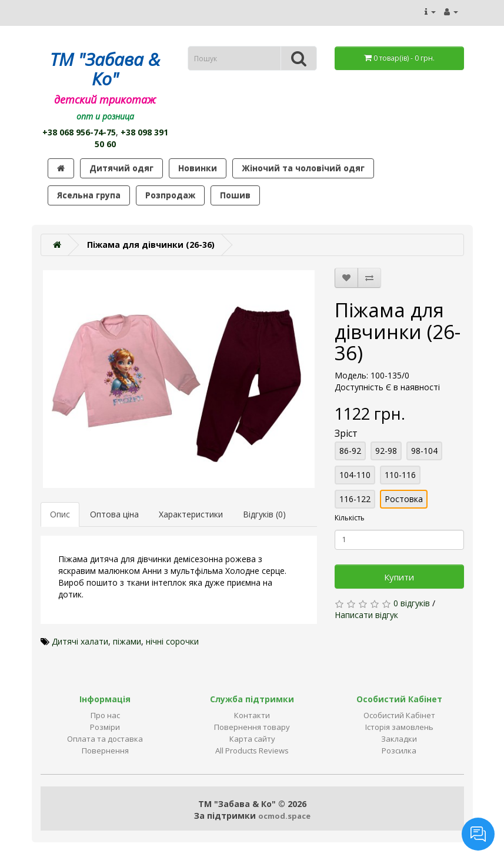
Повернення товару (252, 727)
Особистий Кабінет (399, 715)
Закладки (399, 739)
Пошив (235, 195)
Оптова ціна (114, 514)
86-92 (350, 451)
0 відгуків (412, 603)
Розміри (105, 727)
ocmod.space (284, 816)
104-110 (355, 475)
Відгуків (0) (264, 514)
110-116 (400, 475)
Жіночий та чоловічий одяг (303, 168)
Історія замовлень (399, 727)
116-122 (355, 499)
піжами (127, 641)
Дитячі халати (80, 641)
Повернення (105, 751)
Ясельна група (89, 195)
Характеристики (191, 514)
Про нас (105, 715)
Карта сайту (252, 739)
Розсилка (399, 751)
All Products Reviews (252, 751)
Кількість (350, 518)
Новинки (198, 168)
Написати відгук (366, 615)
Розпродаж (170, 195)
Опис (60, 514)
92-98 (386, 451)
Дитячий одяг (121, 168)
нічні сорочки (172, 641)
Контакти (252, 715)
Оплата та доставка (105, 739)
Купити (399, 577)
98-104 (424, 451)
